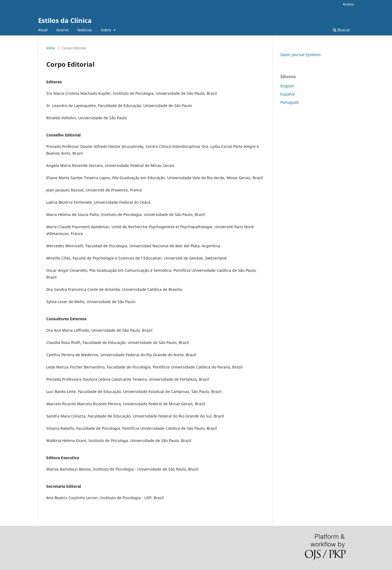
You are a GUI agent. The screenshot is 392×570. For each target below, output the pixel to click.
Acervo (62, 30)
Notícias (85, 30)
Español (288, 94)
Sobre (107, 30)
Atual (43, 30)
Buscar (342, 30)
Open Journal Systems (301, 55)
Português (290, 102)
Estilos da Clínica (65, 20)
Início (51, 48)
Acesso (348, 4)
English (287, 86)
